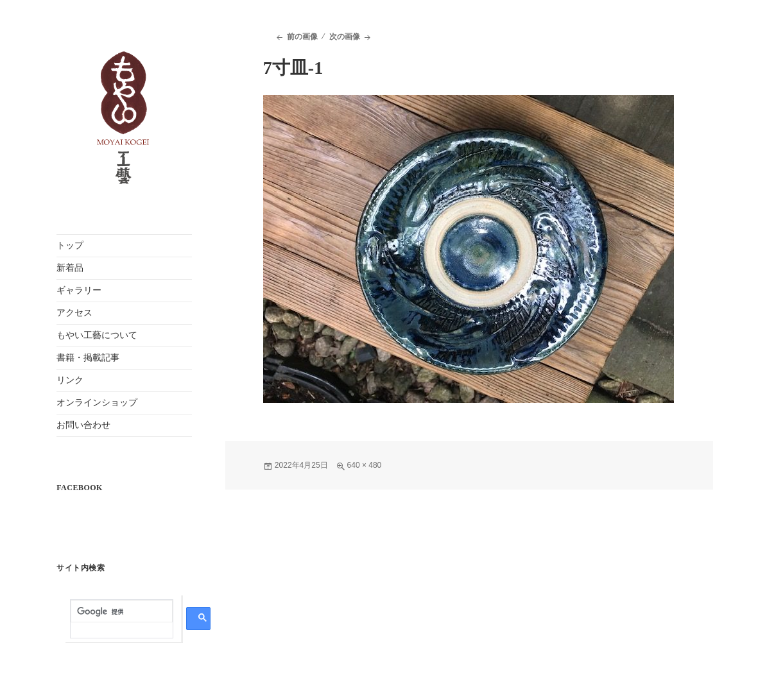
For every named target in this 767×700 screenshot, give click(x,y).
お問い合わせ (83, 425)
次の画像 (345, 37)
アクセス (74, 313)
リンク (70, 380)
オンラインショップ (97, 403)
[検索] (122, 612)
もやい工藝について (97, 335)
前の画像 (302, 37)
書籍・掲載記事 (88, 358)
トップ (70, 245)
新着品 (70, 268)
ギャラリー (79, 290)
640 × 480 (365, 465)
